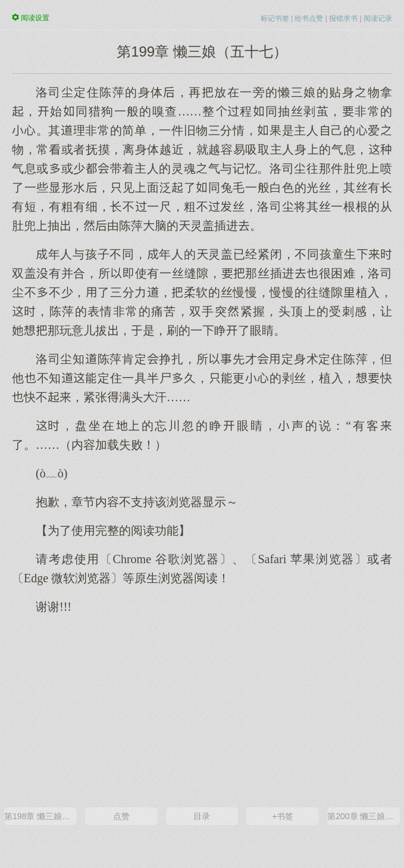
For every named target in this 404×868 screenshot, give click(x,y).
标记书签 (275, 18)
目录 (202, 816)
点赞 (121, 816)
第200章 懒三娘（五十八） (364, 816)
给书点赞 (309, 18)
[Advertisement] (202, 710)
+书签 (283, 816)
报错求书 (343, 18)
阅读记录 (378, 18)
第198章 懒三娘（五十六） (40, 816)
